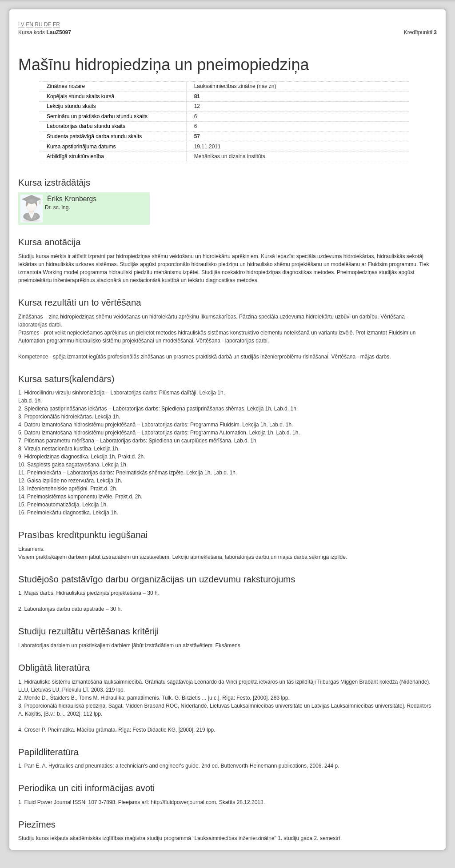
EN (30, 24)
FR (56, 24)
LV (21, 24)
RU (38, 24)
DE (48, 24)
